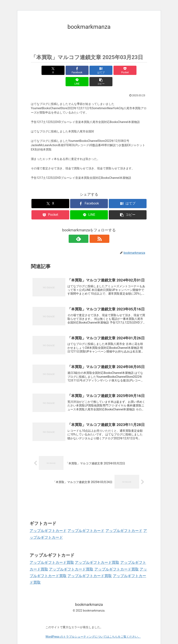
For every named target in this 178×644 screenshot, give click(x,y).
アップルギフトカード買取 (52, 554)
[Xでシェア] (40, 70)
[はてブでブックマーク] (79, 70)
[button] (138, 70)
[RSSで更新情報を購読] (94, 227)
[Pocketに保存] (99, 70)
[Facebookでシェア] (60, 70)
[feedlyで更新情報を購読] (84, 227)
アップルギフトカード (48, 522)
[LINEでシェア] (118, 70)
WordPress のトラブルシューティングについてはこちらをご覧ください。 (93, 628)
